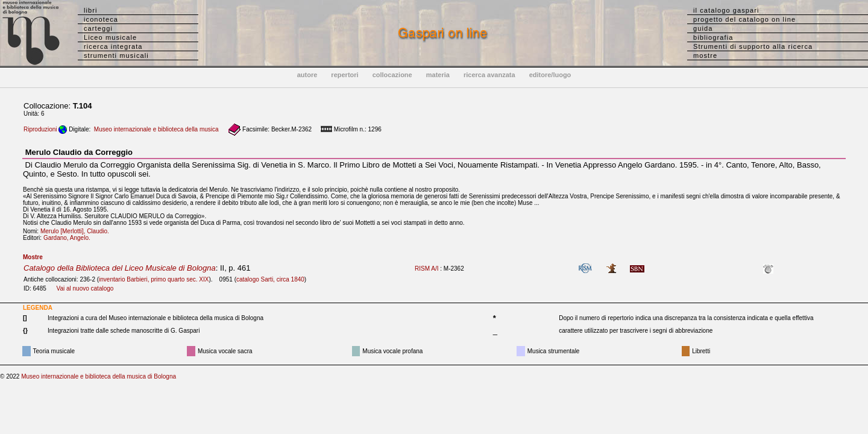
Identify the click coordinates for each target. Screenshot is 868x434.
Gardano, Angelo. (69, 238)
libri (91, 10)
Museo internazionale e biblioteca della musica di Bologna (99, 376)
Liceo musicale (110, 37)
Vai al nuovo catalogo (85, 288)
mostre (705, 55)
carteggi (98, 28)
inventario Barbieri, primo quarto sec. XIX (154, 279)
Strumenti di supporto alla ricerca (753, 46)
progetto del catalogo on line (744, 19)
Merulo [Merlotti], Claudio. (77, 231)
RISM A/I (426, 269)
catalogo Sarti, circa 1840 (270, 279)
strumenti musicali (116, 55)
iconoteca (101, 19)
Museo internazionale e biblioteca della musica (156, 129)
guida (703, 28)
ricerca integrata (113, 46)
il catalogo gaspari (726, 10)
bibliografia (713, 37)
